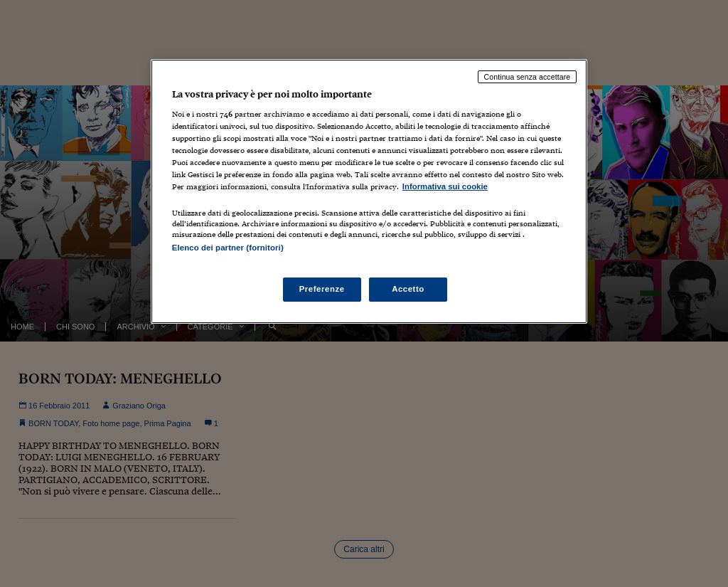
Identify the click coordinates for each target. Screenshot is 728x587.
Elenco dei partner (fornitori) (228, 248)
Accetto (408, 289)
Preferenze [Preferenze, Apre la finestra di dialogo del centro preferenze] (322, 289)
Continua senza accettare (528, 77)
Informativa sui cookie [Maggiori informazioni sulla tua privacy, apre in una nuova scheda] (445, 186)
